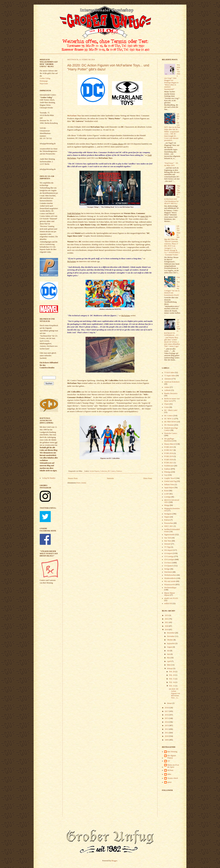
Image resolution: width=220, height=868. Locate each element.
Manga (167, 505)
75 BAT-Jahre (169, 373)
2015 (167, 718)
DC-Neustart (169, 425)
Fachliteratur (169, 466)
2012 (167, 729)
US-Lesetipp (169, 556)
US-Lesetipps (169, 559)
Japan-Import (169, 488)
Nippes (167, 517)
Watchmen (168, 572)
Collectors (104, 471)
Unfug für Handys (49, 478)
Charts (167, 404)
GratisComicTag (170, 481)
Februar (170, 669)
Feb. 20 (172, 672)
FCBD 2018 (169, 453)
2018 (167, 708)
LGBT (167, 494)
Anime (167, 387)
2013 (167, 725)
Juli (169, 651)
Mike (169, 774)
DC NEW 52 (169, 419)
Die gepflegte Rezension (169, 440)
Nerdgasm (168, 514)
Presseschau (169, 523)
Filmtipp (167, 472)
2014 (167, 722)
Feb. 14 (172, 682)
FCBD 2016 (169, 447)
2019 (167, 630)
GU (169, 761)
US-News (168, 563)
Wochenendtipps (170, 588)
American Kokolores (172, 382)
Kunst (166, 491)
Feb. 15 (172, 679)
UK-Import (168, 550)
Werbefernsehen (170, 575)
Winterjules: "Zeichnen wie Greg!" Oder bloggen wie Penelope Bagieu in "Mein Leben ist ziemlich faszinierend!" (172, 77)
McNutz (170, 770)
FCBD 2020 (169, 460)
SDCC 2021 (169, 526)
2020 (167, 626)
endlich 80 (168, 603)
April (169, 661)
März (169, 665)
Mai (169, 658)
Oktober (170, 640)
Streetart (167, 544)
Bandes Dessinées (171, 393)
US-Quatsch (169, 566)
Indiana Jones (169, 484)
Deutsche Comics (171, 433)
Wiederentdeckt (170, 578)
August (170, 647)
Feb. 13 (172, 686)
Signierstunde (169, 535)
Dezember (171, 633)
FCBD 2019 (169, 456)
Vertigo (167, 569)
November (171, 636)
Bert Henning (172, 752)
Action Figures (94, 471)
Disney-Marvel (170, 444)
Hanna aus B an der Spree (173, 766)
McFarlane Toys (74, 116)
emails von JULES (171, 598)
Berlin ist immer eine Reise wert (172, 400)
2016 (167, 715)
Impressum (44, 84)
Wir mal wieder (170, 581)
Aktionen (168, 379)
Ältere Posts (148, 478)
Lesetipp (167, 497)
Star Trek (168, 538)
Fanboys (119, 471)
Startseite (110, 478)
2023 (167, 615)
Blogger (114, 861)
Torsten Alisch (173, 778)
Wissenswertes (170, 585)
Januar (170, 703)
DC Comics (112, 471)
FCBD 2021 (169, 463)
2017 (167, 711)
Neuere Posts (73, 478)
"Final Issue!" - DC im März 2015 (171, 164)
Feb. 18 (172, 675)
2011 (167, 733)
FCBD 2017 (169, 450)
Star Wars (168, 541)
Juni (169, 654)
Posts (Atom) (81, 483)
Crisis (166, 407)
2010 (167, 736)
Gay (166, 475)
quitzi (169, 782)
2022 (167, 619)
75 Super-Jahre (170, 376)
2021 (167, 622)
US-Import (168, 553)
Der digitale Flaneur (172, 757)
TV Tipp (167, 547)
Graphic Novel (170, 478)
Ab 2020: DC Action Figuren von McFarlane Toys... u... (174, 693)
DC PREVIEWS (170, 422)
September (171, 643)
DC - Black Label (171, 410)
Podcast (167, 520)
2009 (167, 740)
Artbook (167, 390)
